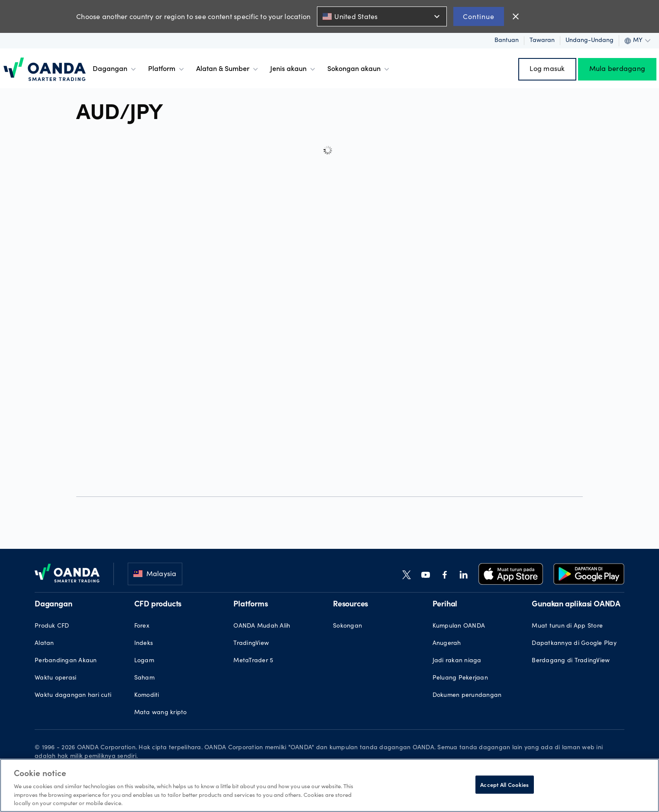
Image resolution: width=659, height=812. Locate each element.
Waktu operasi (55, 678)
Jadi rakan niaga (457, 661)
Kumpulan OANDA (459, 626)
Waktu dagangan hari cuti (73, 696)
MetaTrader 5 (253, 661)
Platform (167, 69)
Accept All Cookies (504, 785)
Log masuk (547, 69)
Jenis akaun (294, 69)
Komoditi (147, 696)
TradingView (251, 644)
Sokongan (347, 626)
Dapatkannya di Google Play (574, 644)
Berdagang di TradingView (571, 661)
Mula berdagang (617, 69)
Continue (479, 16)
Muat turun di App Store (567, 626)
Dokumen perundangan (467, 696)
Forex (142, 626)
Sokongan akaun (359, 69)
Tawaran (542, 41)
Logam (144, 661)
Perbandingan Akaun (66, 661)
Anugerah (447, 644)
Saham (144, 678)
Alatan (44, 644)
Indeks (144, 644)
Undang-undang (590, 41)
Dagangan (115, 69)
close (516, 16)
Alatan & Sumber (228, 69)
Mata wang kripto (161, 713)
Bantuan (507, 41)
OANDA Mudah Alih (262, 626)
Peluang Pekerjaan (460, 678)
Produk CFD (52, 626)
